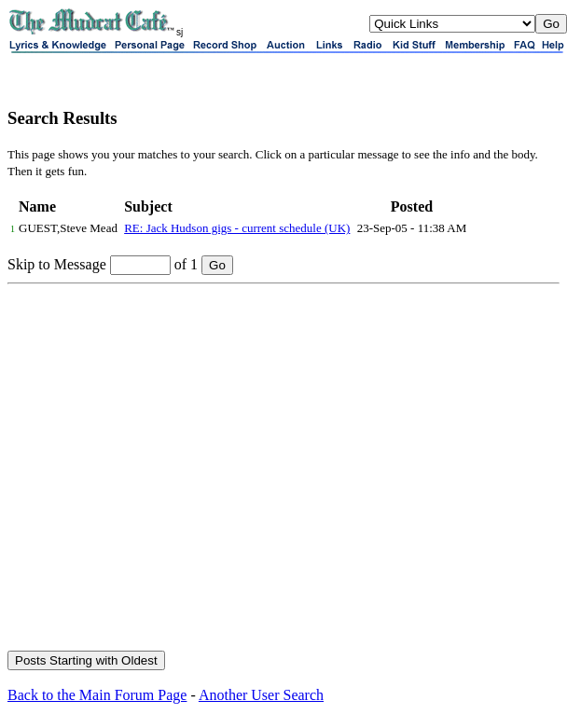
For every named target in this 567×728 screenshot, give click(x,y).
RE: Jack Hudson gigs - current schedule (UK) (237, 228)
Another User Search (261, 695)
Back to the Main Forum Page (97, 695)
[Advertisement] (175, 468)
